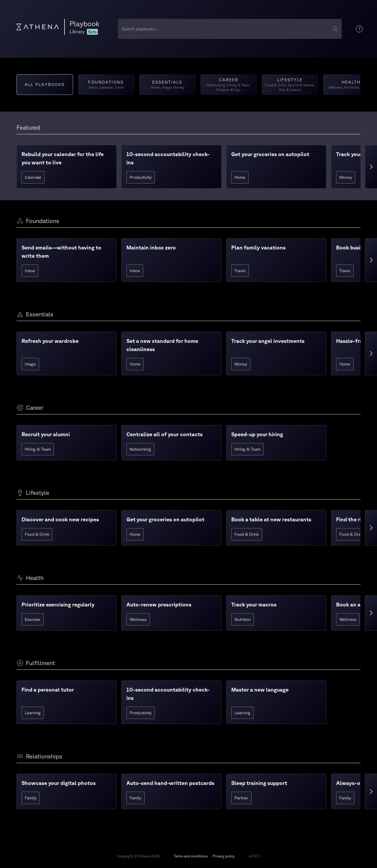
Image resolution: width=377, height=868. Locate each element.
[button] (67, 167)
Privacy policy (224, 856)
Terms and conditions (191, 856)
